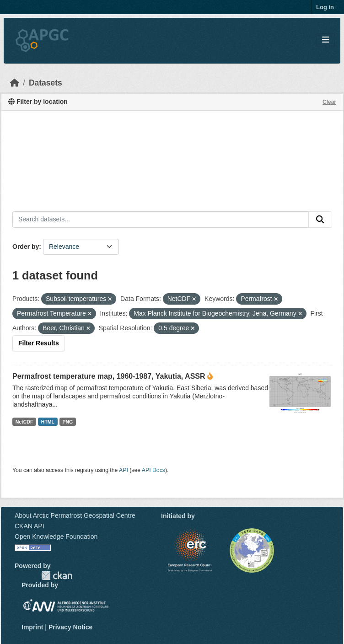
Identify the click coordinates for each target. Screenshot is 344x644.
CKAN (57, 576)
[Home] (15, 83)
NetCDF (24, 422)
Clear (329, 102)
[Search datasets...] (161, 220)
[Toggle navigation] (325, 40)
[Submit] (320, 220)
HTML (48, 422)
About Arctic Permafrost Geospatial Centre (75, 515)
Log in (325, 7)
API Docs (153, 470)
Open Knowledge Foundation (56, 537)
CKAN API (30, 526)
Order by (26, 247)
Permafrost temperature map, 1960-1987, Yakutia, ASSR (109, 376)
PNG (68, 422)
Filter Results (39, 343)
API (124, 470)
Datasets (46, 83)
